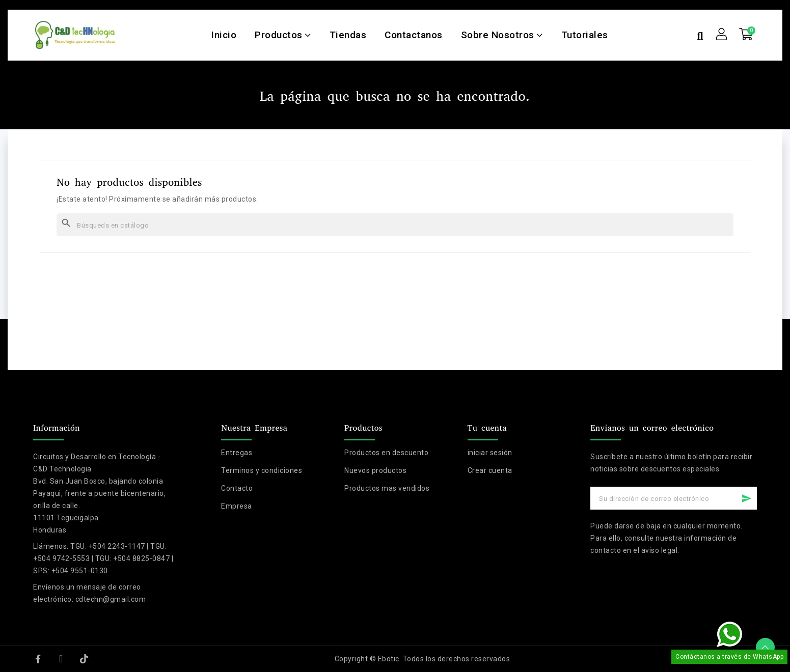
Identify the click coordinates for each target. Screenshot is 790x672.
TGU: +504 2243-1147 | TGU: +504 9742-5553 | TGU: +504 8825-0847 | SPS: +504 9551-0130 (103, 558)
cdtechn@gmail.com (111, 599)
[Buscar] (395, 225)
